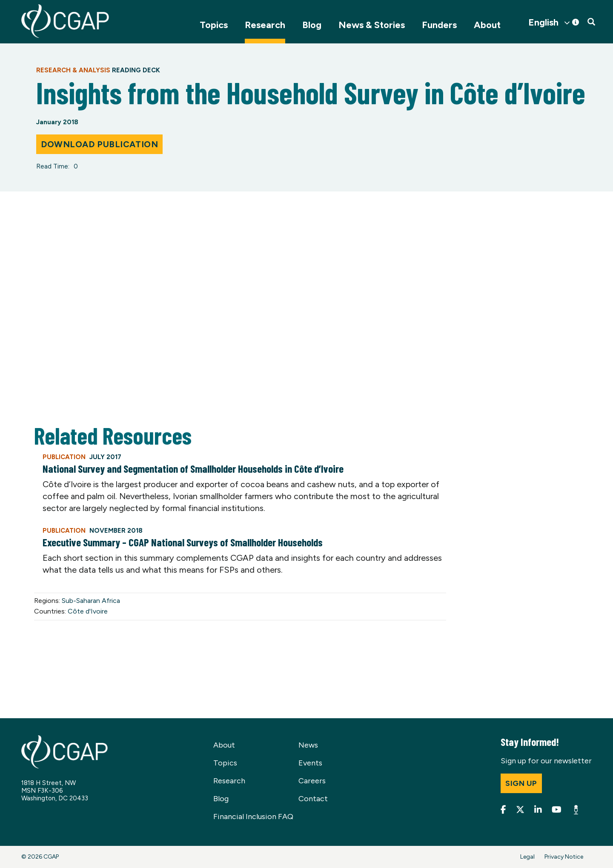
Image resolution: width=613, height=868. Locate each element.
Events (310, 763)
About (487, 25)
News (308, 745)
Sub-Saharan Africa (91, 601)
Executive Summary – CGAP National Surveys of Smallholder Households (183, 542)
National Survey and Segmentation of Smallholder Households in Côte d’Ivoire (193, 468)
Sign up (521, 783)
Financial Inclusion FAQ (253, 817)
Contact (313, 799)
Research (265, 25)
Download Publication (99, 144)
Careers (312, 781)
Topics (214, 25)
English (543, 23)
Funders (439, 25)
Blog (312, 25)
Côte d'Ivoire (88, 611)
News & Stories (372, 25)
